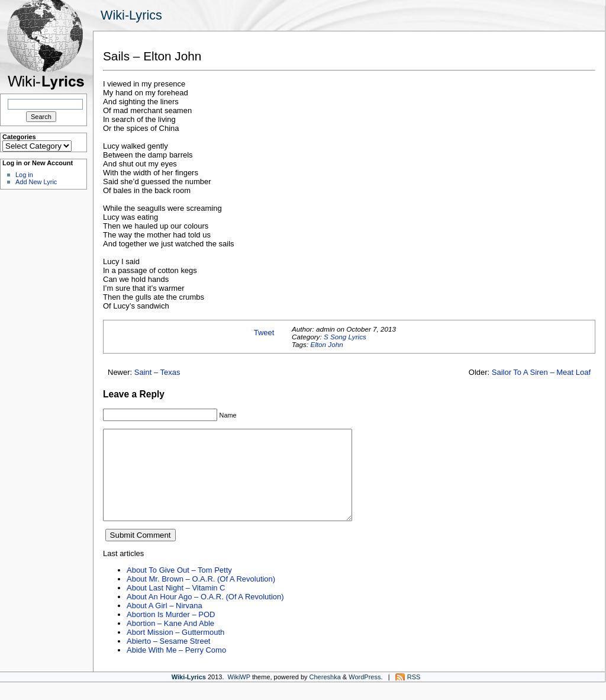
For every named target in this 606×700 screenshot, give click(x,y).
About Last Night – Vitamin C (176, 606)
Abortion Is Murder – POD (171, 632)
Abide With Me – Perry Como (176, 668)
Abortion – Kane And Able (170, 641)
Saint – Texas (157, 372)
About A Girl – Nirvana (165, 623)
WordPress (365, 695)
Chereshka (325, 695)
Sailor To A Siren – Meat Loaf (541, 372)
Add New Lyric (36, 182)
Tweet (264, 333)
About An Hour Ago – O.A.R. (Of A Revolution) (205, 614)
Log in (24, 175)
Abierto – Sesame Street (168, 659)
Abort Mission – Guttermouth (175, 650)
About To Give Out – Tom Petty (179, 588)
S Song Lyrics (345, 337)
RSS (414, 695)
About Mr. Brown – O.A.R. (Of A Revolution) (201, 597)
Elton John (326, 344)
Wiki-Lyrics (131, 15)
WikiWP (239, 695)
